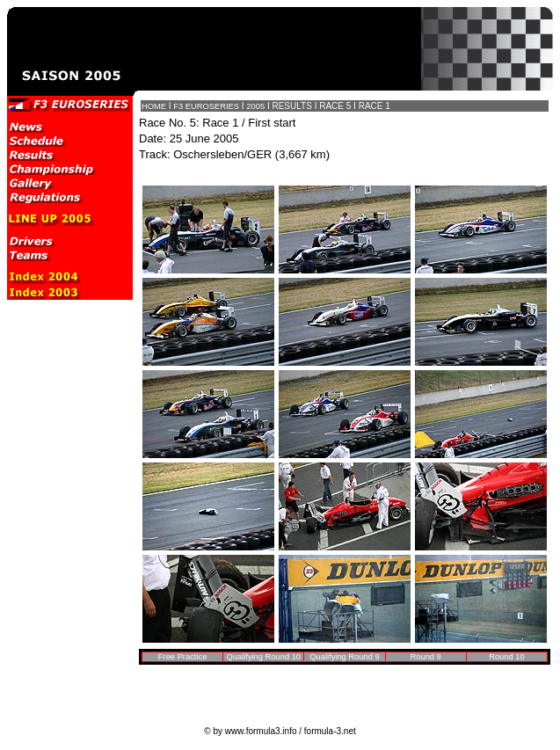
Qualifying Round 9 (344, 657)
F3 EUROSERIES (206, 106)
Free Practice (182, 657)
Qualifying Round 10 (264, 657)
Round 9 (426, 657)
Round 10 (506, 657)
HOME (154, 106)
